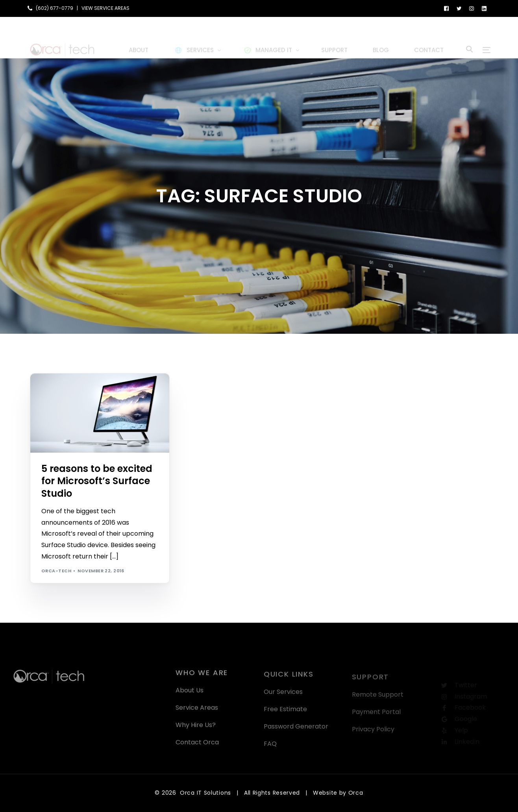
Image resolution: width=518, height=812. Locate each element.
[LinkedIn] (484, 8)
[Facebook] (446, 8)
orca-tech (56, 571)
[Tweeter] (459, 8)
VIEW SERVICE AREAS (105, 8)
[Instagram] (472, 8)
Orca (356, 793)
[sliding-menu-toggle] (487, 37)
